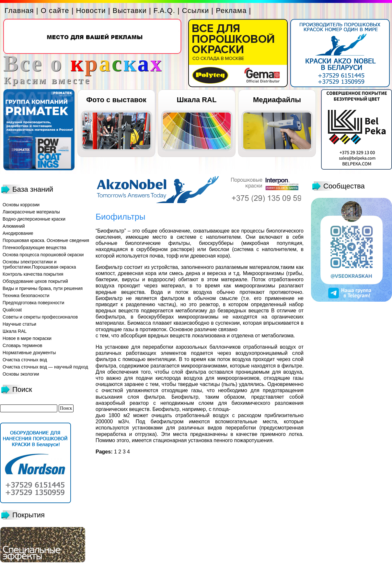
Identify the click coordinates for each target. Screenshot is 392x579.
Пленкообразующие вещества (35, 247)
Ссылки (196, 11)
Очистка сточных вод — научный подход (45, 367)
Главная (19, 11)
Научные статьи (19, 324)
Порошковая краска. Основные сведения (46, 240)
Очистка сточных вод (25, 360)
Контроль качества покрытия (33, 274)
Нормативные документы (29, 353)
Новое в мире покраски (27, 338)
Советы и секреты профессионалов (40, 317)
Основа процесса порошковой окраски (43, 255)
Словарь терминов (23, 345)
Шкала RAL (197, 100)
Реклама (231, 11)
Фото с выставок (116, 100)
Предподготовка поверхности (33, 303)
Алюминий (14, 226)
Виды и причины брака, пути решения (43, 288)
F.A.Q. (164, 11)
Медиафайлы (277, 100)
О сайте (55, 11)
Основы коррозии (21, 205)
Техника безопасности (26, 296)
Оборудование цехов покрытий (35, 281)
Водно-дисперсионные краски (34, 219)
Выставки (130, 11)
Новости (91, 11)
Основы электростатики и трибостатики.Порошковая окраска (39, 264)
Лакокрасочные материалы (31, 212)
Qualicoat (12, 310)
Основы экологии (21, 374)
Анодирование (18, 233)
